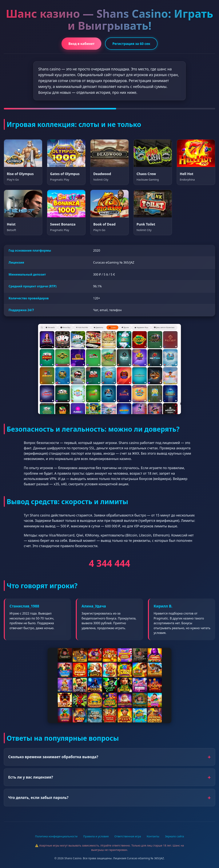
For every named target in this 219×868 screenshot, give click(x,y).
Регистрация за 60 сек (131, 44)
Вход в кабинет (81, 44)
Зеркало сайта (174, 836)
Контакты (153, 836)
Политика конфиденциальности (56, 836)
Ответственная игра (128, 836)
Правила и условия (96, 836)
